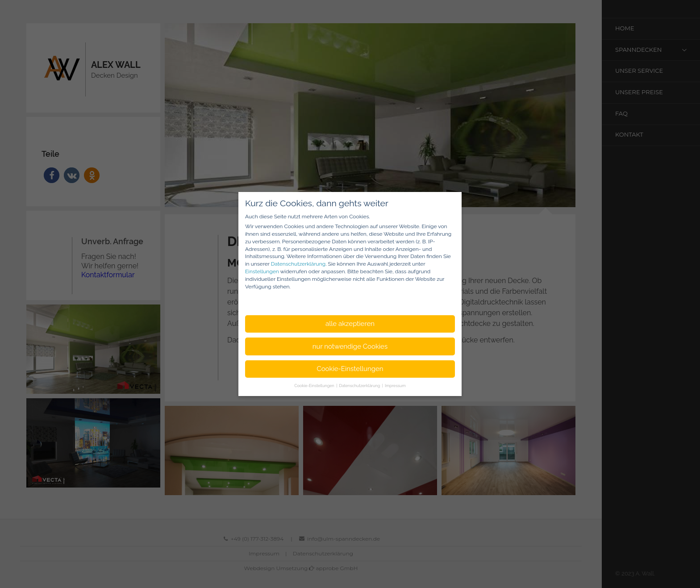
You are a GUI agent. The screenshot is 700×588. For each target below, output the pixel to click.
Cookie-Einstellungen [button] (350, 369)
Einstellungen (262, 271)
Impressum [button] (395, 386)
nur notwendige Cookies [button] (350, 346)
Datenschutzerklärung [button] (360, 386)
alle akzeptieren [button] (350, 324)
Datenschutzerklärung (298, 264)
